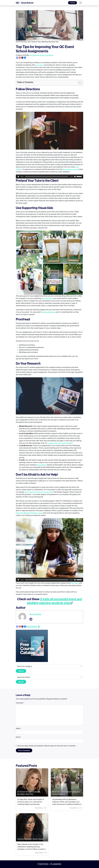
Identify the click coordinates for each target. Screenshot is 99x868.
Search (21, 671)
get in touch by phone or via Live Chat (39, 492)
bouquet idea (48, 298)
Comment (20, 703)
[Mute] (75, 177)
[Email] (31, 619)
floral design (42, 465)
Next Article (32, 626)
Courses (72, 3)
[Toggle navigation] (80, 3)
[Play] (18, 177)
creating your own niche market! (60, 443)
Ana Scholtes (34, 55)
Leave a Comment (46, 55)
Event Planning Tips (23, 42)
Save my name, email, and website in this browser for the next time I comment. (47, 746)
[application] (49, 177)
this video (75, 583)
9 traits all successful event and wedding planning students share (54, 601)
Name (19, 728)
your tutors (40, 65)
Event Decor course (70, 169)
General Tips (36, 42)
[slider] (47, 177)
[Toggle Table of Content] (79, 83)
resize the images (49, 312)
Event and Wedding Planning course (29, 513)
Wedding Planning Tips (50, 42)
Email (18, 737)
